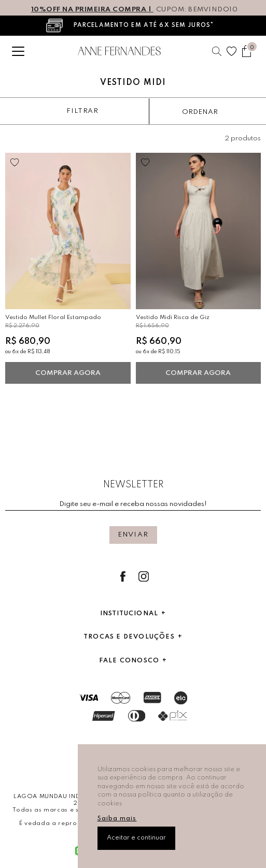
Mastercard (121, 698)
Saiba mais (117, 819)
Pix (173, 716)
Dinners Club (137, 716)
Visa (88, 698)
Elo (181, 698)
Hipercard (104, 716)
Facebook (123, 576)
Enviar (133, 535)
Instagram (144, 576)
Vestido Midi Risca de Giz (173, 317)
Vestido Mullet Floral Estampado (53, 317)
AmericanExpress (152, 698)
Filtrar (82, 111)
